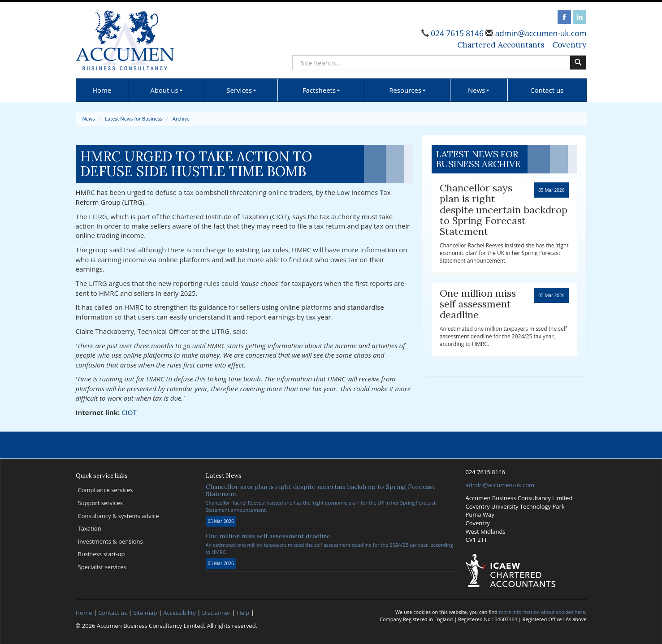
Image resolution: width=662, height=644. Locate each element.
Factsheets (321, 90)
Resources (407, 90)
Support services (100, 503)
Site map (145, 613)
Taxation (90, 528)
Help (243, 613)
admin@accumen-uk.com (540, 33)
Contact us (547, 90)
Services (241, 90)
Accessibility (180, 613)
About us (166, 90)
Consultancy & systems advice (119, 516)
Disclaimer (216, 613)
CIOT (129, 412)
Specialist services (102, 567)
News (479, 90)
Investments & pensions (110, 541)
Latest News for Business (134, 119)
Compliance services (106, 490)
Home (102, 90)
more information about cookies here (542, 612)
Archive (181, 119)
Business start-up (102, 554)
